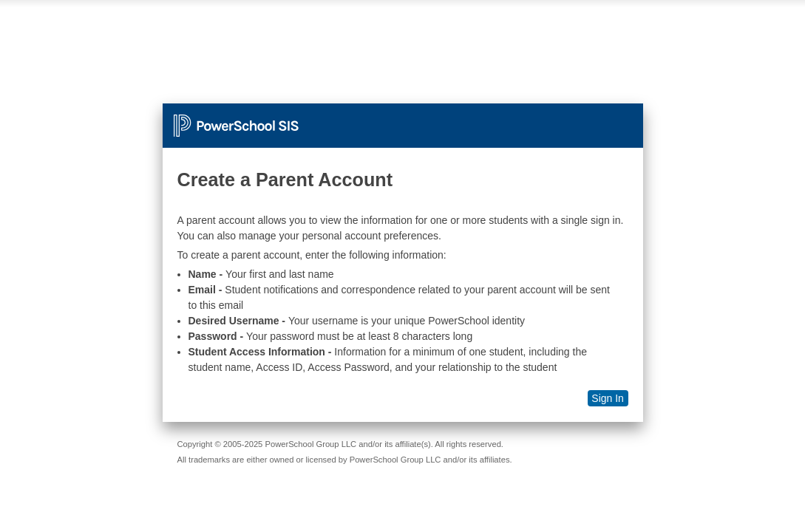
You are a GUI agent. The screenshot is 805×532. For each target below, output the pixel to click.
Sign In (608, 398)
